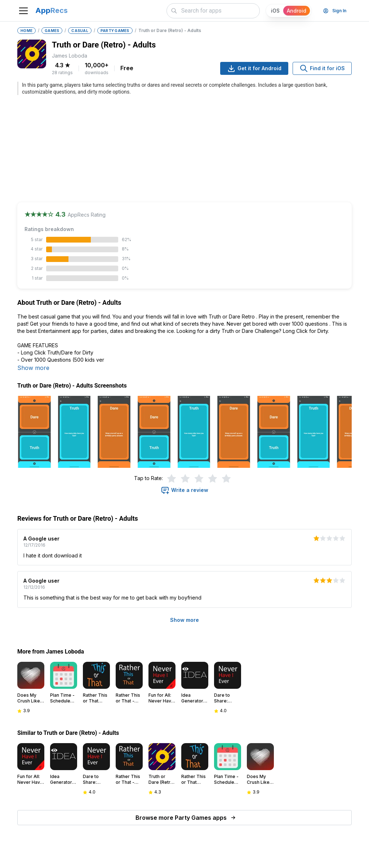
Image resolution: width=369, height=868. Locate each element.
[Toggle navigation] (23, 11)
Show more (33, 368)
